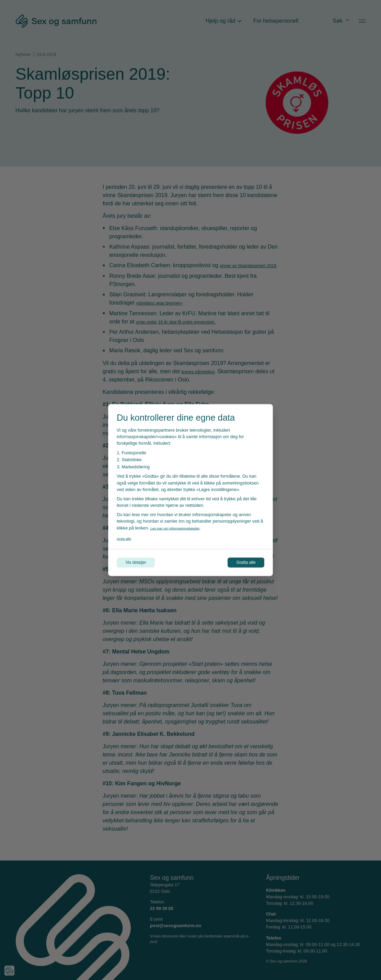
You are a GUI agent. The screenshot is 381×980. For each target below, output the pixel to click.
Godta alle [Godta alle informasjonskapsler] (240, 562)
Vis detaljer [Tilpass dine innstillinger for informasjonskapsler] (142, 562)
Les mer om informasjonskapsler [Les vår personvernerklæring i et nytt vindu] (182, 526)
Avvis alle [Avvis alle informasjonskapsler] (126, 537)
